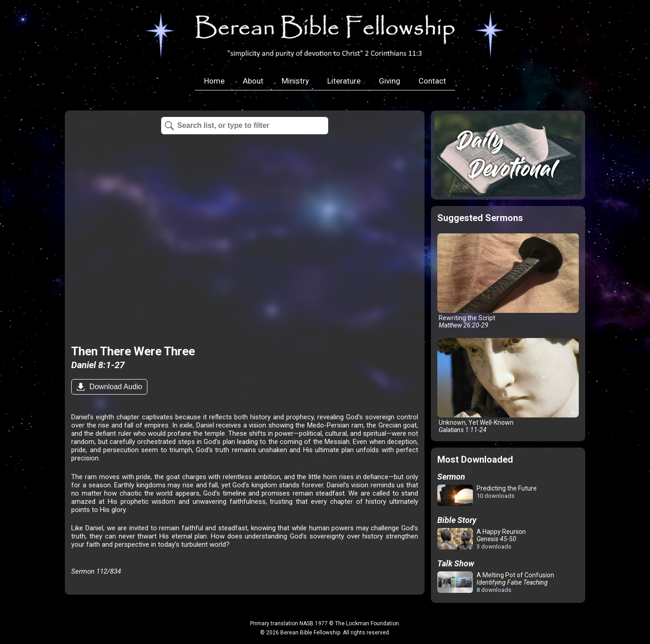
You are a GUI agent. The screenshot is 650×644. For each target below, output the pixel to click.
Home (214, 81)
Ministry (295, 81)
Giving (390, 81)
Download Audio (115, 387)
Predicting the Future (487, 496)
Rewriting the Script (508, 281)
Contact (432, 81)
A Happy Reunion (482, 539)
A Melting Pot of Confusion (496, 582)
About (253, 81)
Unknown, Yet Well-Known (508, 386)
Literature (344, 81)
